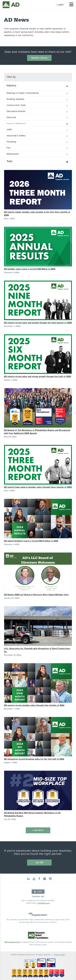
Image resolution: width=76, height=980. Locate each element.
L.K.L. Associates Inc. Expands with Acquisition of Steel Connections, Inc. (37, 650)
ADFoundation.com (12, 942)
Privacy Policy (59, 955)
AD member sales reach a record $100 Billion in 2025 (30, 269)
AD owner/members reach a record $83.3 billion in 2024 (31, 541)
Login (60, 5)
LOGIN (38, 892)
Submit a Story (39, 58)
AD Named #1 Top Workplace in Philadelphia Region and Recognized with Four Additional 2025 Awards (37, 432)
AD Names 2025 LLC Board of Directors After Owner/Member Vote (36, 595)
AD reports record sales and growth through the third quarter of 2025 (38, 323)
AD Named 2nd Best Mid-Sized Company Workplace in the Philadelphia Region (32, 814)
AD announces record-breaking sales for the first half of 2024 (34, 759)
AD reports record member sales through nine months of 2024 (34, 705)
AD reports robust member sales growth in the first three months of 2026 (37, 214)
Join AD (39, 863)
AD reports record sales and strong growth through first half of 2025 (37, 377)
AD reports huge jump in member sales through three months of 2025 (38, 487)
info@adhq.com (44, 903)
